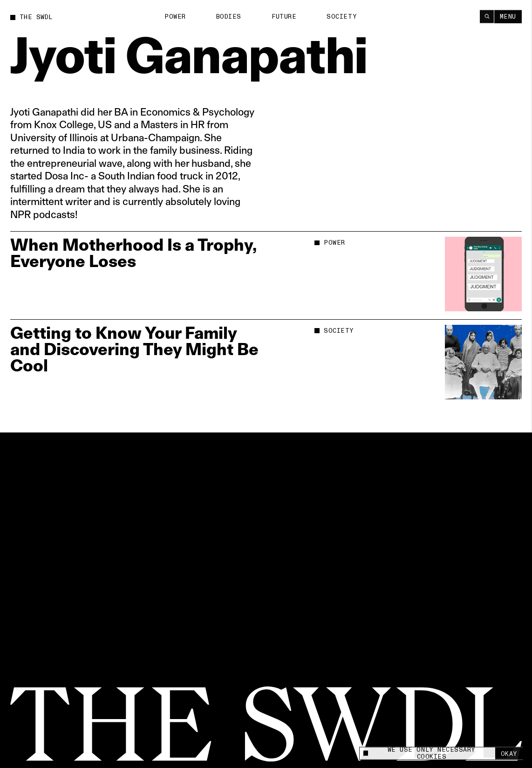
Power (175, 16)
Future (284, 16)
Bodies (229, 16)
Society (342, 16)
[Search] (487, 16)
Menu (508, 16)
